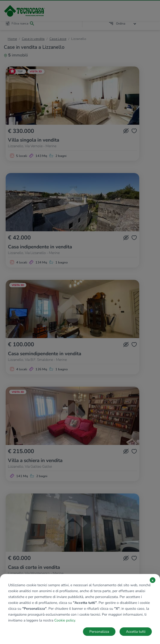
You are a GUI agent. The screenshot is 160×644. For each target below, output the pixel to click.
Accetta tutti (136, 632)
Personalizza (99, 632)
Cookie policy (65, 620)
